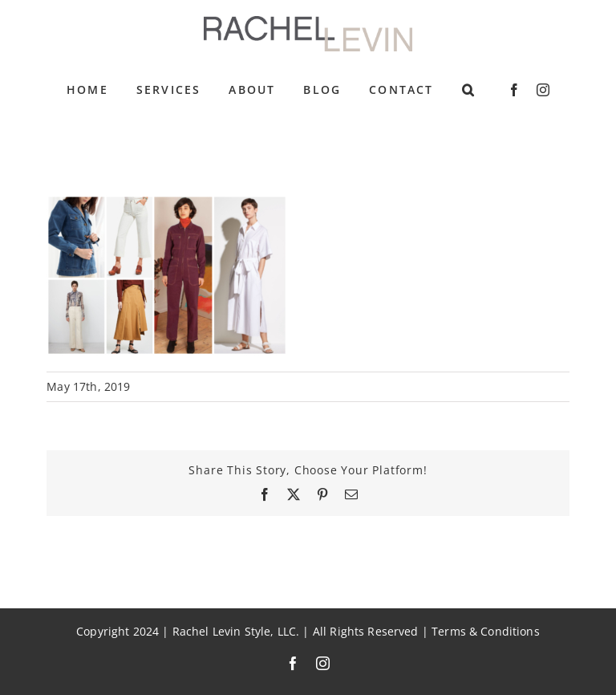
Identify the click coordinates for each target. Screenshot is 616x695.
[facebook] (514, 90)
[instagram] (543, 90)
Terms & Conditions (486, 632)
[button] (469, 90)
